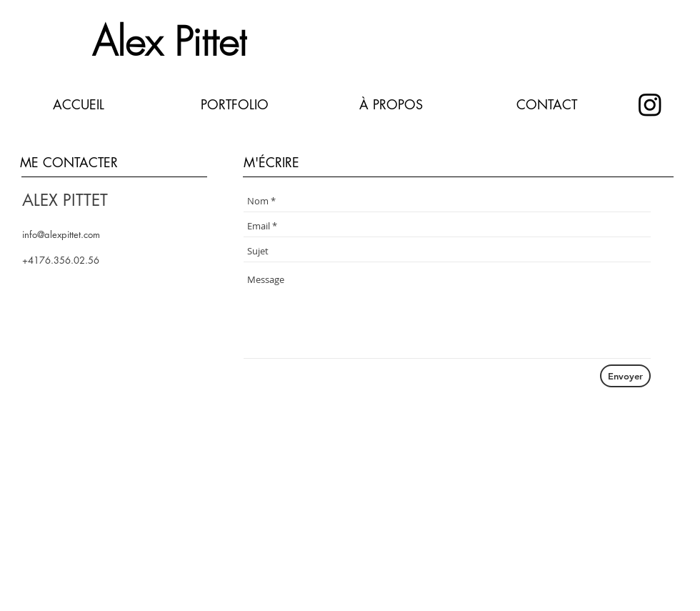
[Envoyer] (625, 376)
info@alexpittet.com (61, 234)
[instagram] (650, 104)
